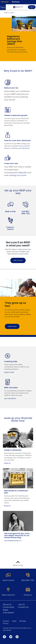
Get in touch (18, 260)
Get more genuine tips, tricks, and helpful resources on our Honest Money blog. (17, 536)
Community (8, 607)
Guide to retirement (13, 450)
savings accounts (18, 175)
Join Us (21, 605)
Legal (14, 621)
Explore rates (9, 372)
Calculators (8, 613)
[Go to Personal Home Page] (18, 7)
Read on (7, 463)
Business (16, 2)
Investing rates (11, 362)
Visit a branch (8, 595)
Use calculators (10, 399)
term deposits (20, 173)
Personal (5, 2)
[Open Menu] (3, 7)
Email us (28, 595)
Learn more (12, 326)
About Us (7, 605)
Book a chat (10, 212)
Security (6, 621)
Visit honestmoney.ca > (13, 541)
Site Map (23, 621)
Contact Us (23, 607)
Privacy (6, 623)
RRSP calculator (11, 388)
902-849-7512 (28, 580)
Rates (6, 610)
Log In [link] (32, 7)
